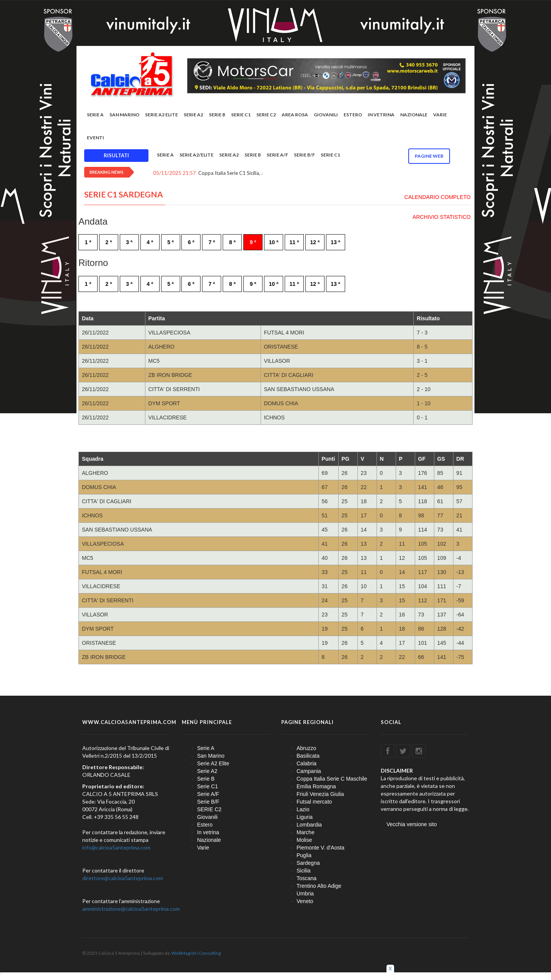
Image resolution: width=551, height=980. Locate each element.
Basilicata (308, 756)
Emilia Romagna (316, 786)
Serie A (95, 115)
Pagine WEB (429, 156)
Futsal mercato (314, 802)
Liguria (305, 817)
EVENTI (95, 138)
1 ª (88, 242)
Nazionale (414, 115)
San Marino (124, 115)
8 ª (232, 242)
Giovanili (326, 115)
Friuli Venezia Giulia (320, 794)
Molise (304, 840)
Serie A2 (193, 115)
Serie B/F (304, 155)
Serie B (217, 115)
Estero (353, 115)
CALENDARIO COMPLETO (438, 197)
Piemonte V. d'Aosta (320, 848)
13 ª (335, 242)
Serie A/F (277, 155)
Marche (306, 832)
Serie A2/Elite (196, 155)
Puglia (304, 855)
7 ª (212, 242)
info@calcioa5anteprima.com (116, 847)
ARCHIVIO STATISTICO (442, 217)
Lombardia (309, 825)
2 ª (108, 242)
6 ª (191, 242)
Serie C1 (241, 115)
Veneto (305, 901)
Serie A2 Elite (161, 115)
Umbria (305, 894)
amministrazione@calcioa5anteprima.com (131, 909)
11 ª (294, 242)
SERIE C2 (266, 115)
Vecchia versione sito (412, 824)
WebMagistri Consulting (196, 953)
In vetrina (381, 115)
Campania (309, 771)
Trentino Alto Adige (319, 886)
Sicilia (304, 871)
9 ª (253, 242)
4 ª (150, 242)
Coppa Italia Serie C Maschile (332, 779)
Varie (440, 115)
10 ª (274, 242)
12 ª (315, 242)
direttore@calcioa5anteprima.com (123, 878)
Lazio (303, 809)
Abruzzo (306, 748)
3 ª (129, 242)
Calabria (306, 763)
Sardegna (308, 863)
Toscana (306, 878)
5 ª (170, 242)
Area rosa (295, 115)
